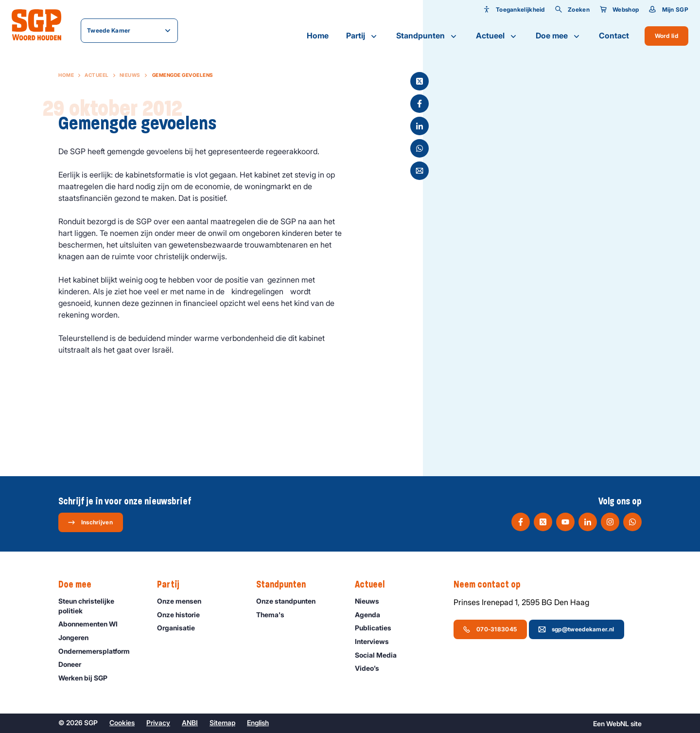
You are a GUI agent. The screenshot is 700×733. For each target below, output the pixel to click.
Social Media (380, 655)
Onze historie (183, 615)
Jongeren (78, 637)
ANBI (190, 723)
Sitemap (222, 723)
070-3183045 (490, 629)
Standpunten (427, 36)
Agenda (372, 615)
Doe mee (559, 36)
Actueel (497, 36)
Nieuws (130, 75)
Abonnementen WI (92, 624)
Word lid (666, 36)
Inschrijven (90, 522)
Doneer (74, 664)
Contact (614, 36)
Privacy (158, 723)
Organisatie (180, 628)
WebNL (618, 724)
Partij (362, 36)
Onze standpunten (290, 601)
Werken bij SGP (87, 678)
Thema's (275, 615)
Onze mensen (184, 601)
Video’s (371, 668)
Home (318, 36)
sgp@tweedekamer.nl (576, 629)
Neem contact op (492, 585)
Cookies (122, 723)
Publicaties (377, 628)
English (258, 723)
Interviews (376, 641)
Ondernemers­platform (98, 651)
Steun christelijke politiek (100, 606)
